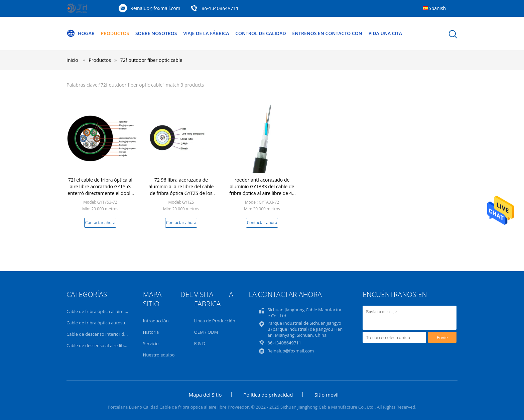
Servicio (151, 343)
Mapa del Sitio (205, 395)
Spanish (437, 8)
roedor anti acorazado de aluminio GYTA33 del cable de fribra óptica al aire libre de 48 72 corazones (262, 190)
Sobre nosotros (156, 33)
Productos (115, 33)
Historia (151, 332)
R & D (200, 343)
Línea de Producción (215, 321)
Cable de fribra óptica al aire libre (100, 311)
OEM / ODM (206, 332)
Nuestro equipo (159, 355)
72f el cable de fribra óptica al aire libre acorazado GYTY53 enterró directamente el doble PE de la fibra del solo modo (100, 190)
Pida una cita (385, 33)
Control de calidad (260, 33)
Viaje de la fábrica (206, 33)
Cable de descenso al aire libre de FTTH (106, 345)
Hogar (81, 33)
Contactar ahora (100, 223)
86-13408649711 (220, 8)
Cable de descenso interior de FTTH (102, 334)
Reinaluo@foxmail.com (155, 8)
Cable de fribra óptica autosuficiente (103, 323)
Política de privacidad (268, 395)
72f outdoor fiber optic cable (151, 60)
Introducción (156, 321)
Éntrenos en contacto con (327, 33)
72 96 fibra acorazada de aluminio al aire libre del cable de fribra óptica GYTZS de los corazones (181, 190)
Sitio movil (326, 395)
